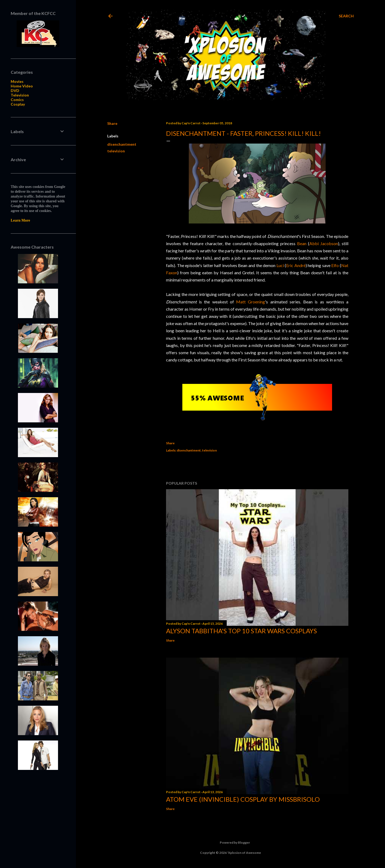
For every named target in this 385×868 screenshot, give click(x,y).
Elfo (335, 265)
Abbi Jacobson (324, 243)
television (116, 151)
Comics (17, 100)
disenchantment (122, 144)
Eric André (296, 265)
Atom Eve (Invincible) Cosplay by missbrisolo (243, 799)
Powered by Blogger (231, 843)
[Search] (346, 16)
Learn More (20, 220)
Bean (302, 243)
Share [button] (112, 123)
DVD (15, 90)
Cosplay (18, 104)
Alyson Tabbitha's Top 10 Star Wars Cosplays (241, 631)
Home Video (22, 86)
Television (20, 95)
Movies (17, 81)
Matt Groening (251, 302)
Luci (280, 265)
